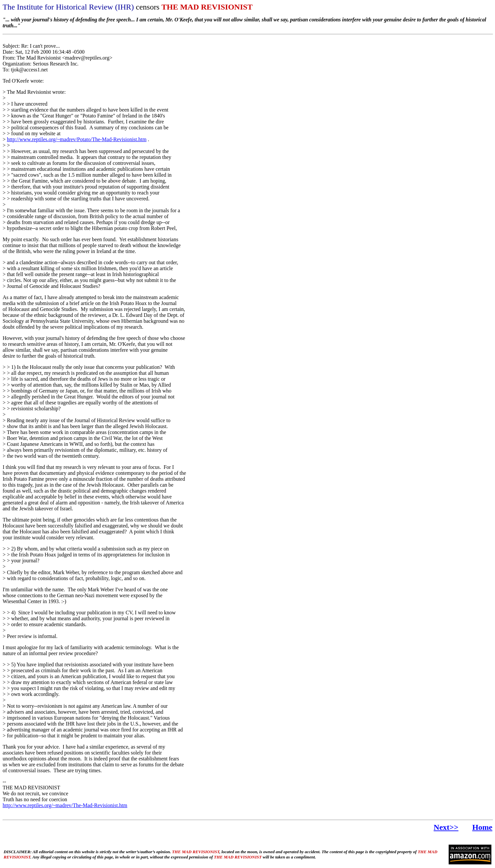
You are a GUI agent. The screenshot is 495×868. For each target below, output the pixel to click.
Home (482, 827)
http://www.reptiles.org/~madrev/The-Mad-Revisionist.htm (65, 805)
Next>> (446, 827)
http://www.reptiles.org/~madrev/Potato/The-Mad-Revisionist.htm (77, 139)
